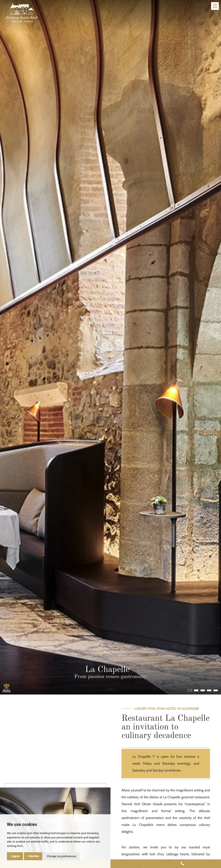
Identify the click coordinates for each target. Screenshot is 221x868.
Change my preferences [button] (61, 856)
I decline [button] (33, 856)
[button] (190, 690)
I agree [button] (15, 856)
